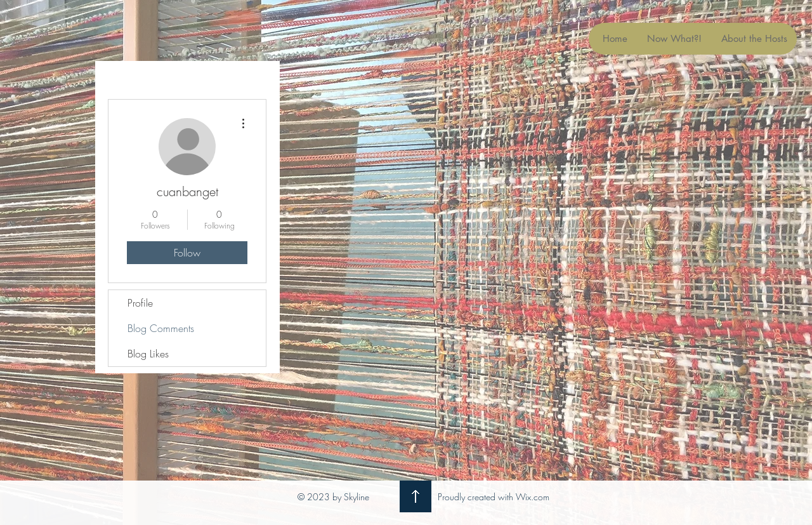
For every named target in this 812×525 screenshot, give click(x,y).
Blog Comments (161, 328)
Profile (140, 303)
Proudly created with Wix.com (494, 497)
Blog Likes (148, 354)
